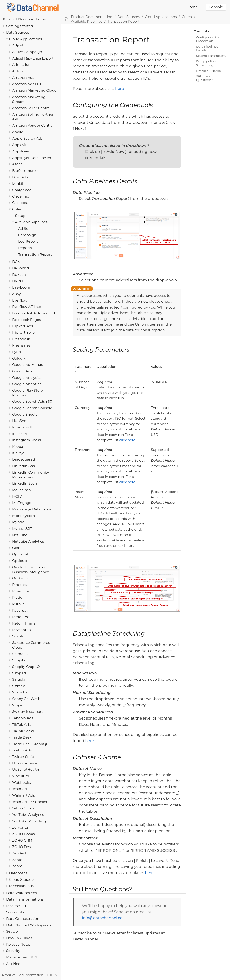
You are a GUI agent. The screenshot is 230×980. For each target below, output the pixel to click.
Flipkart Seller (24, 332)
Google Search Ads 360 (32, 401)
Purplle (18, 604)
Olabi (17, 548)
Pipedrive (20, 591)
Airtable (19, 71)
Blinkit (18, 183)
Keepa (18, 447)
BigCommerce (25, 171)
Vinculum (21, 776)
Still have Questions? (205, 78)
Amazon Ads (23, 78)
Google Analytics (27, 378)
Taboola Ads (23, 718)
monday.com (24, 516)
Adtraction (21, 65)
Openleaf (20, 554)
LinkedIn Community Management (31, 475)
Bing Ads (20, 177)
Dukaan (19, 275)
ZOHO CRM (22, 840)
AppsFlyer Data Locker (32, 158)
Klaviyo (18, 453)
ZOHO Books (23, 834)
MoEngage (22, 503)
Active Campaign (27, 52)
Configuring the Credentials (208, 39)
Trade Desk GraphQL (30, 744)
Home (192, 7)
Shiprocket (22, 654)
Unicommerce (25, 763)
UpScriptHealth (26, 769)
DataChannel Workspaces (29, 925)
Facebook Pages (26, 320)
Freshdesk (21, 339)
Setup (20, 216)
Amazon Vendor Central (33, 125)
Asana (17, 164)
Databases (18, 873)
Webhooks (21, 782)
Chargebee (22, 190)
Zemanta (20, 827)
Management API (21, 957)
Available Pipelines (31, 222)
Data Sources (18, 32)
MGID (17, 496)
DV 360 (18, 281)
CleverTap (21, 196)
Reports (25, 248)
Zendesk (20, 853)
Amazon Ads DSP (27, 84)
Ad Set (24, 228)
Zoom (17, 866)
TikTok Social (23, 731)
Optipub (19, 561)
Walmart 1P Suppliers (31, 802)
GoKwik (19, 358)
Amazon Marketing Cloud (34, 90)
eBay (16, 294)
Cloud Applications (26, 39)
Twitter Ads (22, 750)
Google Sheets (25, 414)
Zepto (17, 860)
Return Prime (24, 623)
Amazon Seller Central (31, 108)
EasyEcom (21, 287)
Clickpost (20, 203)
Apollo (18, 132)
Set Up (12, 931)
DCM (17, 262)
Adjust (18, 45)
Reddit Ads (22, 617)
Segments (15, 912)
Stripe (17, 705)
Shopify (19, 660)
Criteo (17, 209)
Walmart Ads (23, 795)
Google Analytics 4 (28, 384)
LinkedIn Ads (23, 466)
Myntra (18, 522)
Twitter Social (24, 757)
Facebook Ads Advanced (34, 313)
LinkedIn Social (25, 483)
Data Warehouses (21, 893)
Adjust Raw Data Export (33, 58)
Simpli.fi (19, 673)
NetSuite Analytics (28, 541)
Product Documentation (25, 19)
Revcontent (22, 630)
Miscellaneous (21, 886)
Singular (19, 679)
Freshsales (21, 345)
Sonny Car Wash (26, 699)
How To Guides (19, 938)
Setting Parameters (211, 56)
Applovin (20, 145)
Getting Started (20, 26)
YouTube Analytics (28, 815)
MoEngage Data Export (33, 509)
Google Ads (22, 371)
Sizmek (19, 686)
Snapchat (20, 692)
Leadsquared (23, 459)
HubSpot (20, 421)
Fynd (17, 352)
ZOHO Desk (22, 847)
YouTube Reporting (29, 821)
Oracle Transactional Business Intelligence (31, 569)
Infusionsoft (22, 427)
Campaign (27, 235)
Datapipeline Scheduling (206, 63)
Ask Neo (13, 964)
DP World (21, 268)
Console (216, 7)
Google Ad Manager (30, 365)
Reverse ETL (17, 906)
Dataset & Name (208, 71)
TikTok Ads (21, 725)
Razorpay (20, 610)
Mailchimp (21, 490)
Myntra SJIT (22, 529)
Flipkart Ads (23, 326)
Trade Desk (22, 737)
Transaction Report (35, 254)
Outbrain (20, 578)
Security (13, 951)
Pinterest (20, 585)
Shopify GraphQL (27, 667)
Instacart (20, 434)
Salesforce (21, 636)
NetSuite (20, 535)
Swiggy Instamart (28, 712)
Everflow (20, 300)
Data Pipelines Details (207, 48)
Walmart (20, 789)
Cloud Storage (22, 880)
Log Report (28, 241)
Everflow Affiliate (27, 307)
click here (127, 440)
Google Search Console (32, 408)
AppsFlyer (21, 151)
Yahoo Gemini (24, 808)
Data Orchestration (23, 919)
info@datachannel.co (102, 918)
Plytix (17, 597)
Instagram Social (27, 440)
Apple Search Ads (27, 138)
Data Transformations (25, 899)
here (120, 88)
